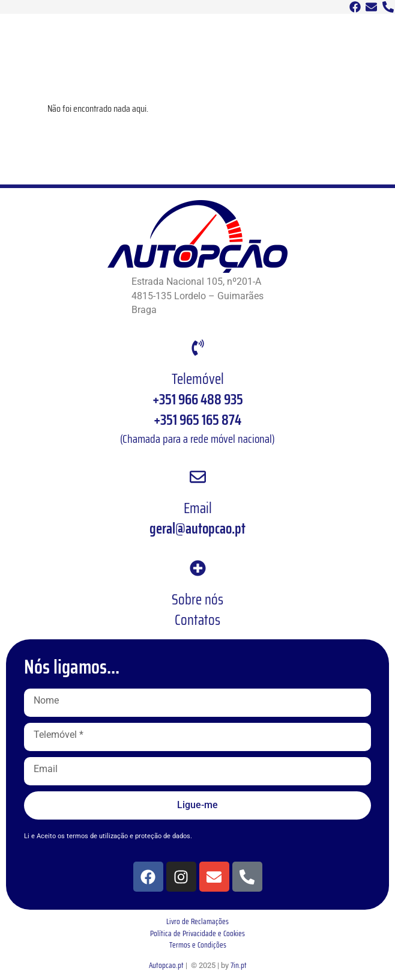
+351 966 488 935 (198, 400)
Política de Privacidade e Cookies (197, 933)
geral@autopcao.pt (197, 529)
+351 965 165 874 (197, 420)
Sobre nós (197, 600)
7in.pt (239, 965)
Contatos (197, 620)
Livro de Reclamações (197, 921)
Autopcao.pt (166, 965)
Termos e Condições (198, 945)
